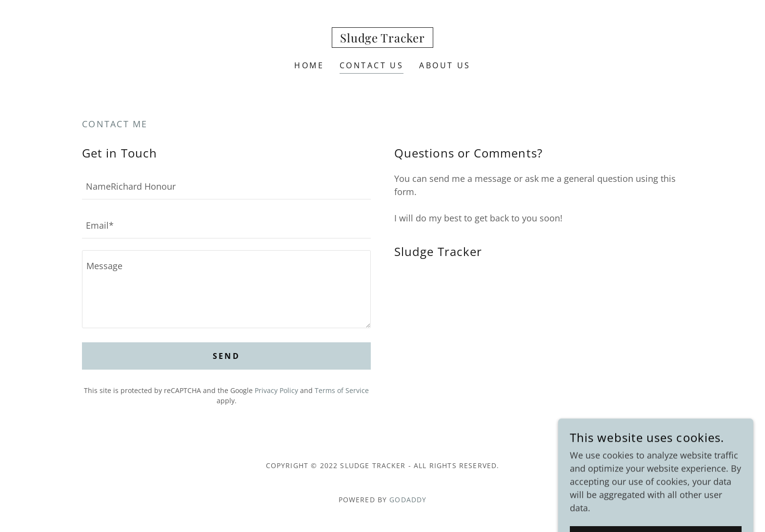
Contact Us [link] (372, 65)
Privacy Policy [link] (276, 390)
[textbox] (226, 186)
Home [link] (309, 65)
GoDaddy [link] (408, 500)
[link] (382, 39)
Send (227, 356)
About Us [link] (445, 65)
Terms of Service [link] (342, 390)
